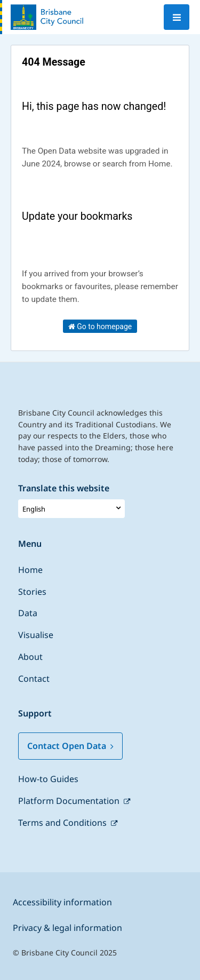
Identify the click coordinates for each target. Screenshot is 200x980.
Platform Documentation (70, 801)
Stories (32, 592)
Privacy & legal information (67, 928)
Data (28, 613)
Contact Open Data (70, 746)
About (30, 657)
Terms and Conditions (63, 823)
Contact (34, 679)
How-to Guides (48, 779)
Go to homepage (100, 326)
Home (30, 570)
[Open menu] (177, 17)
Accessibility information (62, 902)
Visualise (36, 635)
